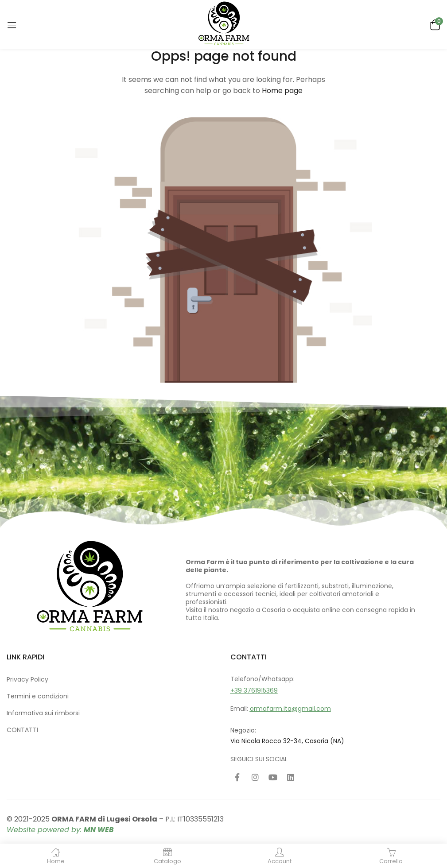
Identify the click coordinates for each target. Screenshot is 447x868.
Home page (282, 91)
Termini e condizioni (38, 696)
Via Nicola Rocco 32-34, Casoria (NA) (287, 741)
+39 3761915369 (254, 690)
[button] (434, 24)
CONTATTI (22, 730)
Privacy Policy (27, 679)
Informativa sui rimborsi (43, 713)
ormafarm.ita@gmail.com (290, 709)
